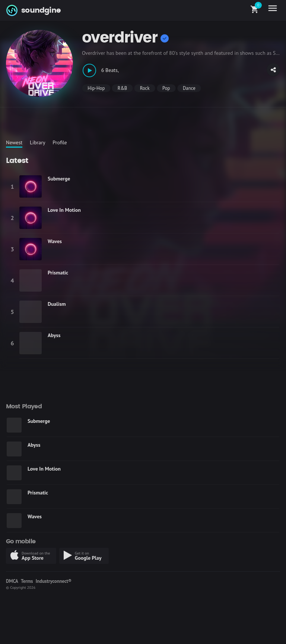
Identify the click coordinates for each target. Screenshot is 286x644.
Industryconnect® (54, 581)
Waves (55, 241)
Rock (145, 88)
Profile (60, 142)
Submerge (59, 179)
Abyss (54, 335)
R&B (123, 88)
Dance (189, 88)
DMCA (12, 581)
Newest (14, 142)
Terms (27, 581)
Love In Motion (64, 210)
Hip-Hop (96, 88)
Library (38, 142)
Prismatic (58, 273)
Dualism (57, 304)
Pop (166, 88)
